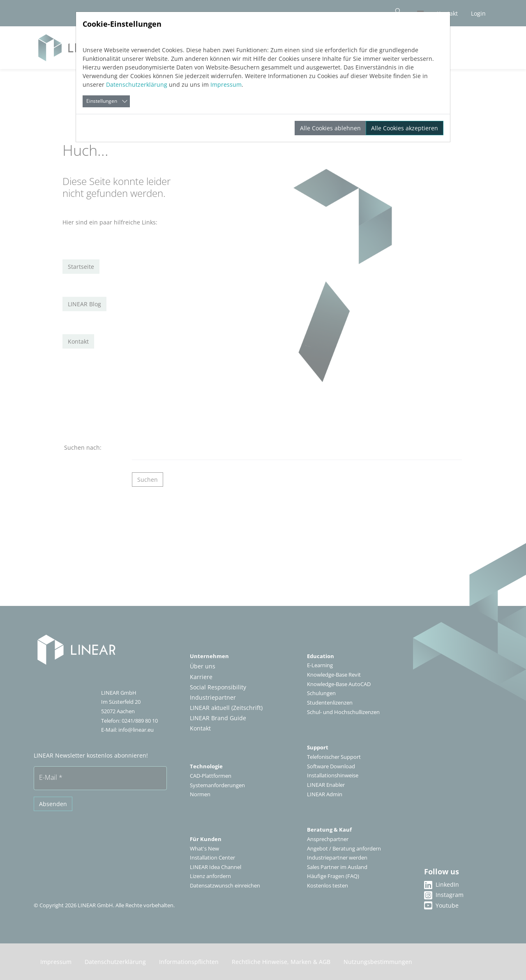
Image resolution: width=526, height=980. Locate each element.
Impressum (226, 84)
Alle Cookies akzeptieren (405, 128)
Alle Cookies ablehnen (330, 128)
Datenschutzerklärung (137, 84)
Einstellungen (102, 101)
